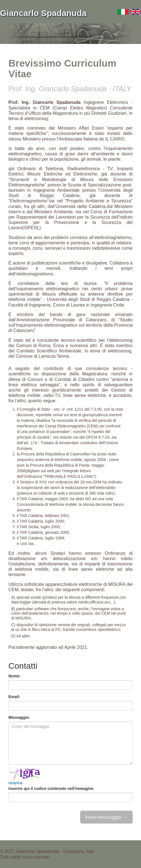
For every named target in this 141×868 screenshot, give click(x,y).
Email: (14, 697)
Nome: (15, 676)
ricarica (15, 783)
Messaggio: (19, 717)
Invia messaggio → (106, 817)
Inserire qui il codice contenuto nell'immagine (51, 789)
